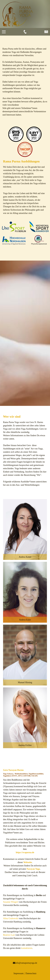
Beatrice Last (9, 935)
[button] (25, 530)
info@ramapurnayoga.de (26, 963)
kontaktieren (27, 948)
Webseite (28, 862)
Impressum (18, 973)
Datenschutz (31, 973)
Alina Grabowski (11, 918)
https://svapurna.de (25, 852)
